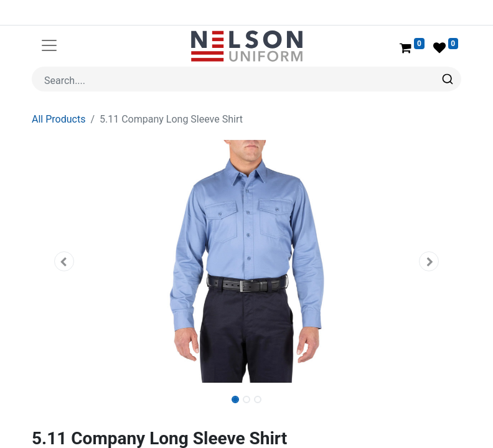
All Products (59, 119)
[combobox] (247, 79)
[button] (64, 261)
